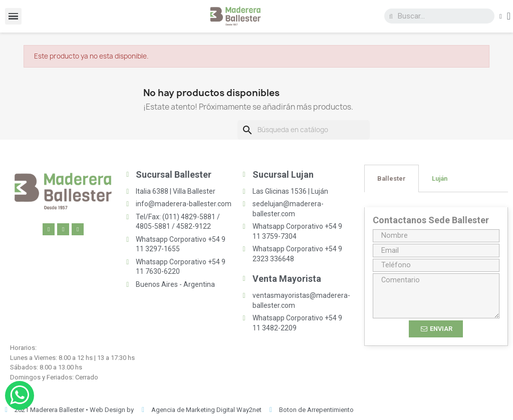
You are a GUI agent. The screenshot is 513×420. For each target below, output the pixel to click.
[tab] (392, 178)
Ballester (392, 178)
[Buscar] (304, 130)
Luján (440, 178)
